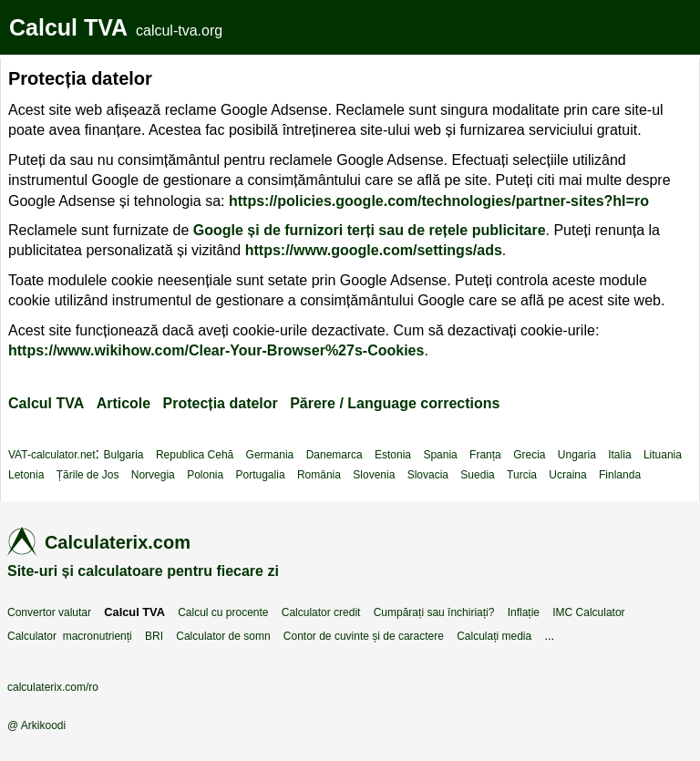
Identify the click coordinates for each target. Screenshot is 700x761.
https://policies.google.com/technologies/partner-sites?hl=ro (439, 201)
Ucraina (567, 475)
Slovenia (374, 475)
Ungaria (577, 455)
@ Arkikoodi (36, 725)
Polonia (205, 475)
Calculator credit (321, 612)
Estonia (393, 455)
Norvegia (153, 475)
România (319, 475)
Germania (270, 455)
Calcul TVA (68, 27)
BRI (154, 636)
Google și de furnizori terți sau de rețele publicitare (370, 230)
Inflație (524, 612)
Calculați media (494, 636)
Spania (440, 455)
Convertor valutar (49, 612)
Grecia (529, 455)
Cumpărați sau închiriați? (434, 612)
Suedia (477, 475)
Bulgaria (124, 455)
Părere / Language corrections (395, 403)
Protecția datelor (221, 403)
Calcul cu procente (223, 612)
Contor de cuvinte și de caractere (364, 636)
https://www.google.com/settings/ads (374, 250)
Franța (485, 455)
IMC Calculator (588, 612)
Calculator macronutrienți (70, 636)
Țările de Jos (88, 475)
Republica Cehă (195, 455)
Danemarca (335, 455)
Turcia (522, 475)
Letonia (26, 475)
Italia (619, 455)
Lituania (663, 455)
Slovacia (428, 475)
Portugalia (261, 475)
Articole (124, 403)
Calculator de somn (223, 636)
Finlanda (620, 475)
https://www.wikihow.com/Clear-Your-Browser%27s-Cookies (216, 350)
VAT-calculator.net (52, 455)
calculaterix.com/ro (53, 687)
